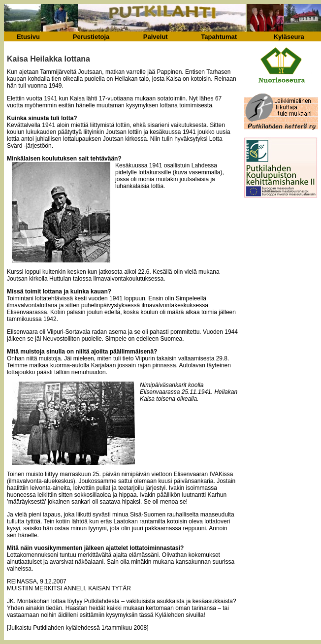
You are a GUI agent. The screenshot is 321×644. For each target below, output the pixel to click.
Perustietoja (91, 37)
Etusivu (28, 37)
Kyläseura (289, 37)
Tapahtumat (219, 37)
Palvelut (156, 37)
